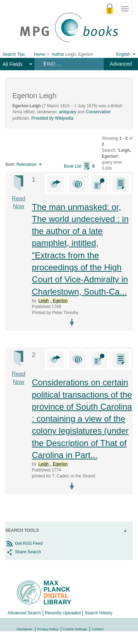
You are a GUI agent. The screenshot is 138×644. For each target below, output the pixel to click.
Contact (97, 629)
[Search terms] (68, 64)
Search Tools (22, 530)
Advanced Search (24, 613)
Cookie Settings (75, 629)
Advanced (121, 64)
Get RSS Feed (24, 543)
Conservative (98, 112)
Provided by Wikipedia (52, 118)
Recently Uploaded (63, 613)
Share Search (23, 552)
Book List (79, 166)
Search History (99, 613)
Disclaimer (25, 629)
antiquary (67, 112)
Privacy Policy (48, 629)
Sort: (10, 164)
